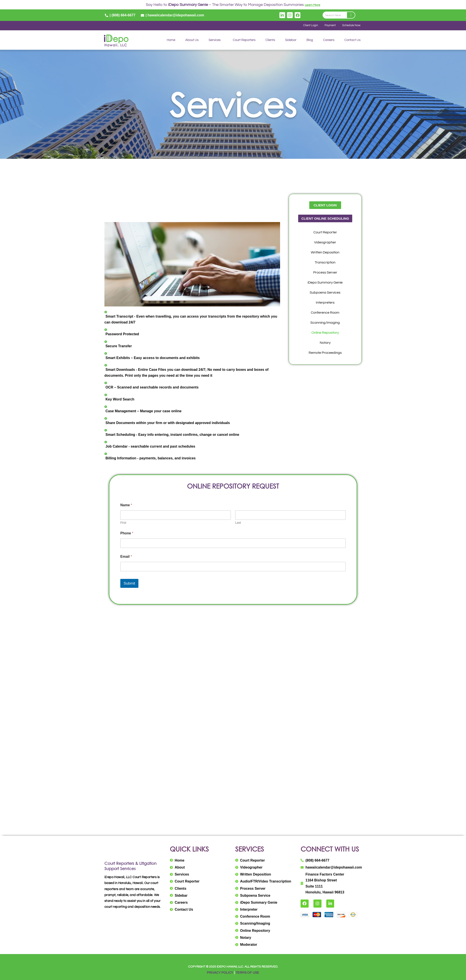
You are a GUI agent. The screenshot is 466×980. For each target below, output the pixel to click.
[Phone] (233, 544)
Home (171, 40)
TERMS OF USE (248, 973)
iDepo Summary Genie (325, 283)
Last (238, 523)
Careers (329, 40)
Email (126, 557)
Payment (327, 26)
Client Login (306, 26)
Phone (127, 534)
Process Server (325, 273)
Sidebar (291, 40)
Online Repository (325, 333)
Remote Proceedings (325, 353)
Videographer (325, 243)
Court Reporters (244, 40)
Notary (325, 343)
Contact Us (352, 40)
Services (215, 40)
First (123, 523)
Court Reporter (325, 233)
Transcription (325, 263)
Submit (129, 584)
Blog (310, 40)
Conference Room (325, 313)
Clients (270, 40)
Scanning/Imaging (325, 323)
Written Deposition (325, 253)
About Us (192, 40)
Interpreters (325, 303)
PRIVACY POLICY (219, 973)
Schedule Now (350, 26)
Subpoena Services (325, 293)
